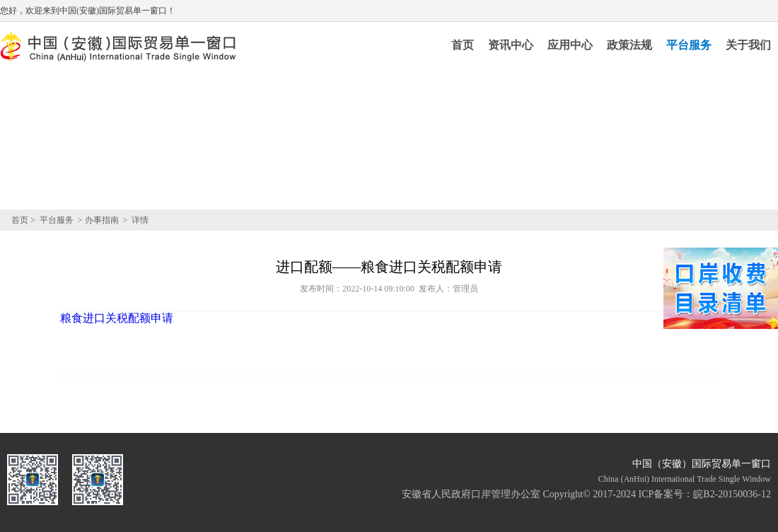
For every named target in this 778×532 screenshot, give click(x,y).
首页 (463, 45)
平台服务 (689, 45)
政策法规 (629, 45)
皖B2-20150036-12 (732, 494)
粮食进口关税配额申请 (117, 318)
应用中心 (570, 45)
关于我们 (748, 45)
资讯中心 (511, 45)
